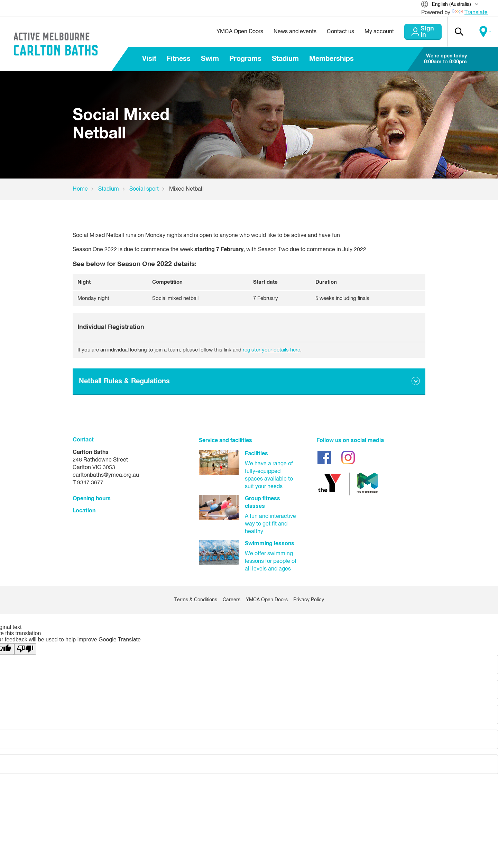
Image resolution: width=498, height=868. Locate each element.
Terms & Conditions (196, 600)
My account (363, 32)
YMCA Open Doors (224, 32)
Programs (245, 59)
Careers (232, 600)
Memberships (331, 59)
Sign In (415, 32)
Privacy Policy (309, 600)
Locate (483, 32)
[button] (453, 32)
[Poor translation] (25, 649)
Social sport (144, 189)
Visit (149, 59)
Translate (470, 13)
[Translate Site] (454, 5)
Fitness (179, 59)
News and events (279, 32)
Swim (210, 59)
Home (80, 189)
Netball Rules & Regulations (124, 381)
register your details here (271, 350)
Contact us (324, 32)
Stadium (285, 59)
